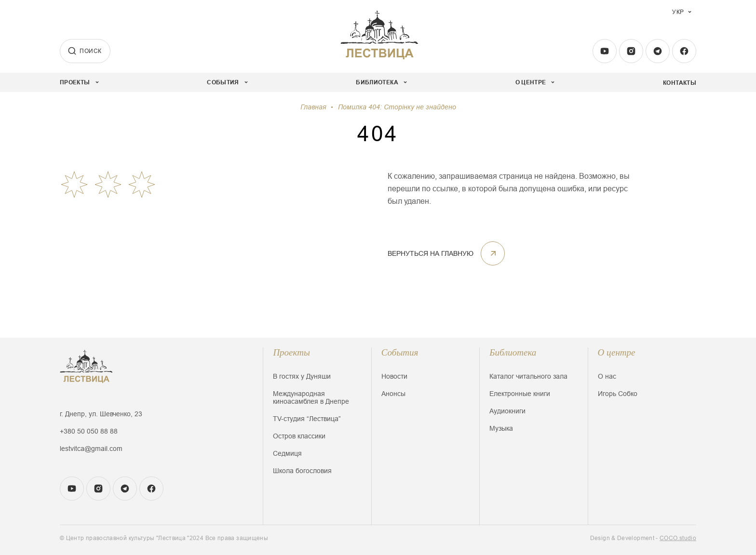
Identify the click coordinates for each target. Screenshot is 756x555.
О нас (607, 376)
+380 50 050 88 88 (89, 431)
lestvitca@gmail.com (91, 449)
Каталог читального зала (528, 376)
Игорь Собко (618, 394)
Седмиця (287, 453)
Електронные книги (520, 394)
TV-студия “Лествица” (307, 419)
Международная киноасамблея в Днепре (311, 397)
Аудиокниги (507, 411)
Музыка (501, 428)
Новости (394, 376)
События (400, 352)
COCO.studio (678, 538)
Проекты (291, 352)
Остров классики (299, 436)
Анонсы (393, 394)
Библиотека (513, 352)
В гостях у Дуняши (302, 376)
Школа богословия (302, 471)
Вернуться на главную (446, 253)
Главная (313, 107)
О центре (617, 352)
